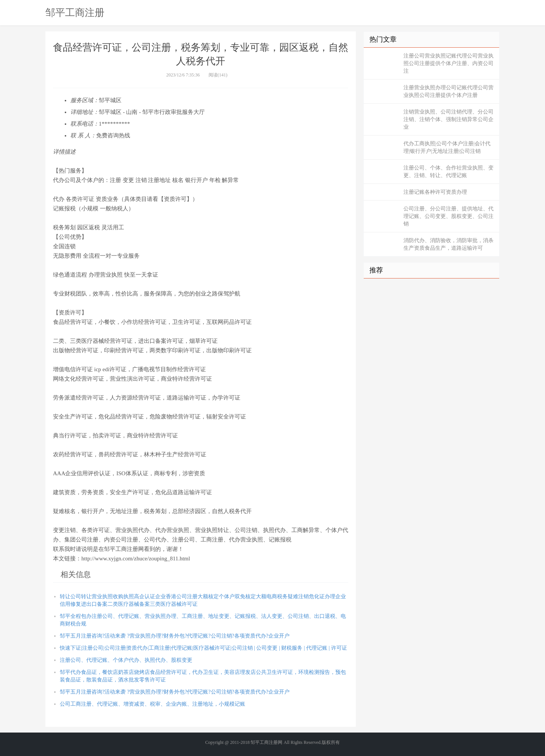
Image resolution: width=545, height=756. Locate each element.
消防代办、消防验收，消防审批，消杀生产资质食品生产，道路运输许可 (448, 244)
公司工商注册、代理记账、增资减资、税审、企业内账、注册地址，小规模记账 (153, 704)
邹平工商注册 (75, 12)
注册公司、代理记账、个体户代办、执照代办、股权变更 (126, 660)
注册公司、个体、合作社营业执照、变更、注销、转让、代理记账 (448, 172)
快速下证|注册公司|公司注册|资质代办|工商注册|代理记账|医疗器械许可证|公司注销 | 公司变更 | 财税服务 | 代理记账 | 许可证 (203, 648)
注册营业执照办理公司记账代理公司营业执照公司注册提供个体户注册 (448, 91)
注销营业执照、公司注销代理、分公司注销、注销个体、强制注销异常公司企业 (448, 119)
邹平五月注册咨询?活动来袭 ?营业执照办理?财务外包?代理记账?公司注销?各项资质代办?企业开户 (175, 636)
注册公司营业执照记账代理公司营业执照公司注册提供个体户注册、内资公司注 (448, 63)
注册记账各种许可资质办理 (435, 192)
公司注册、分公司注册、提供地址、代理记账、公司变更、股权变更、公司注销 (448, 216)
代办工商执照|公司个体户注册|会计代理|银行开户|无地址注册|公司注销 (447, 147)
